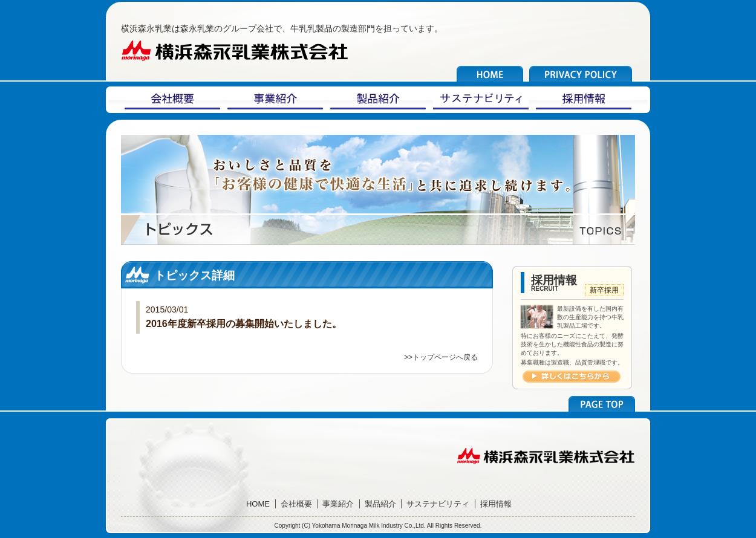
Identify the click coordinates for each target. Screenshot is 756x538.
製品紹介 (380, 504)
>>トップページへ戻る (441, 357)
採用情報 (496, 504)
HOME (258, 504)
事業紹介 (338, 504)
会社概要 (296, 504)
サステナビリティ (438, 504)
